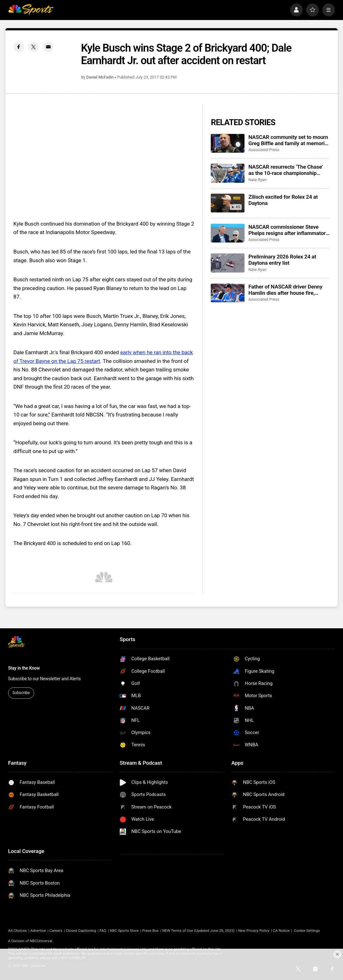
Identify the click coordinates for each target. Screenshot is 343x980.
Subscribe (21, 693)
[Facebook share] (19, 47)
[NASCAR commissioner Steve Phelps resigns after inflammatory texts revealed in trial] (227, 233)
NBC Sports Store (124, 931)
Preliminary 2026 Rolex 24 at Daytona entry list (282, 260)
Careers (56, 931)
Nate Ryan (257, 180)
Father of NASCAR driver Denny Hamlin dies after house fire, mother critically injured (285, 290)
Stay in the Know (24, 668)
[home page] (31, 10)
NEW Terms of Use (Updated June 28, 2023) (199, 931)
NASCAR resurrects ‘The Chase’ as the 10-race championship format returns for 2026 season (285, 170)
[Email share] (48, 47)
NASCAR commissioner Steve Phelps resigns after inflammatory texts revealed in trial (288, 230)
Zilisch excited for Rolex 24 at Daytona (283, 200)
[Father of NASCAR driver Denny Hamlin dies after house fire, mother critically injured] (227, 293)
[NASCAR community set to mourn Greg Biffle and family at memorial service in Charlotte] (227, 143)
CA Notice (281, 931)
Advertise (38, 931)
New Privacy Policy (254, 931)
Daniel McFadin (100, 77)
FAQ (103, 931)
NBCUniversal (41, 941)
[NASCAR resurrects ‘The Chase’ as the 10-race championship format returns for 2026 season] (227, 173)
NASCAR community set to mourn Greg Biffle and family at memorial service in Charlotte (288, 140)
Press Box (151, 931)
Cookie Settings (307, 931)
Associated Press (264, 150)
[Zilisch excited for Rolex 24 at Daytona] (227, 203)
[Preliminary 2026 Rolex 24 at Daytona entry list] (227, 263)
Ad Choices (18, 931)
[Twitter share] (33, 47)
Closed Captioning (81, 931)
